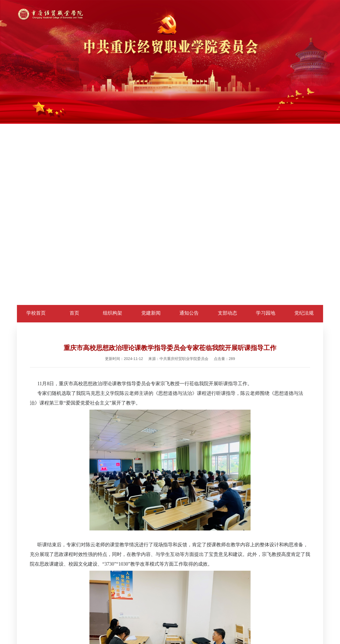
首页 (74, 313)
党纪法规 (304, 313)
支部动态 (227, 313)
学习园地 (266, 313)
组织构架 (113, 313)
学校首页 (36, 313)
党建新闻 (151, 313)
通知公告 (189, 313)
